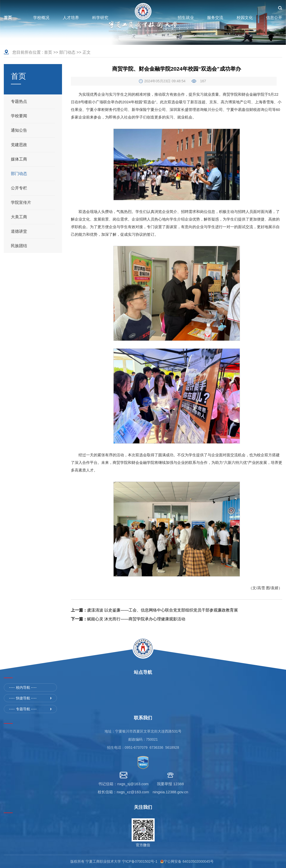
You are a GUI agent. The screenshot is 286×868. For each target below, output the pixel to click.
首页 (48, 52)
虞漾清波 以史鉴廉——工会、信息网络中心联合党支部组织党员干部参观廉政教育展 (154, 610)
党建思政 (19, 145)
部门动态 (67, 52)
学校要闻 (19, 116)
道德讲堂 (19, 231)
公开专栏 (19, 188)
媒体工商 (19, 159)
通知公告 (19, 130)
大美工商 (19, 217)
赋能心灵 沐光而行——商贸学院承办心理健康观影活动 (128, 619)
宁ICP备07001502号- (139, 861)
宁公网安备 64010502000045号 (190, 861)
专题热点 (19, 101)
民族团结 (19, 246)
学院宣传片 (21, 202)
